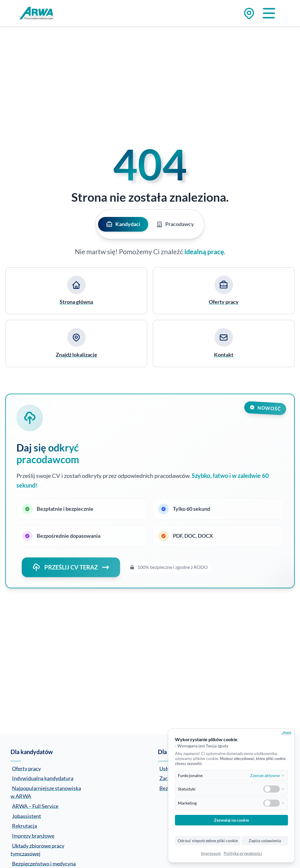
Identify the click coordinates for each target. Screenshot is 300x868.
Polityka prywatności (243, 853)
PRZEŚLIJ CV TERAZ (71, 567)
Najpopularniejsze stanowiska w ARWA (46, 792)
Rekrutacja (25, 826)
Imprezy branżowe (33, 836)
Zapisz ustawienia (265, 841)
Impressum (211, 853)
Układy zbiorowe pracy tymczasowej (37, 849)
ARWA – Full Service (35, 806)
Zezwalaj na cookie (231, 820)
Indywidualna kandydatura (43, 778)
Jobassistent (27, 816)
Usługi (167, 768)
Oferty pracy (26, 768)
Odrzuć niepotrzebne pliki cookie (208, 841)
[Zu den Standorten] (249, 13)
